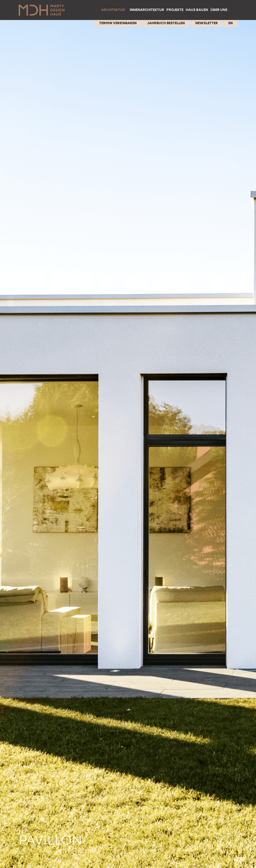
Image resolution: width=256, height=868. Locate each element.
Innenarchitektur (147, 10)
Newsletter (207, 23)
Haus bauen (197, 10)
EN (231, 23)
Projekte (175, 10)
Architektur (113, 10)
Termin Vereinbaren (118, 23)
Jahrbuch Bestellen (166, 23)
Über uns (219, 10)
